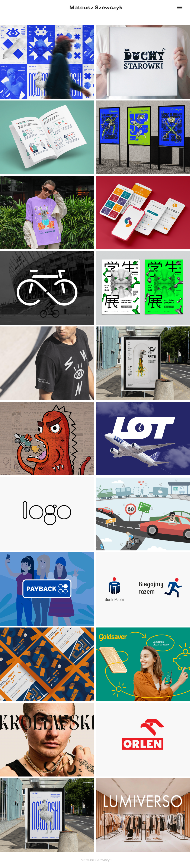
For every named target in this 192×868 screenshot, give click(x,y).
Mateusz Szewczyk (96, 7)
